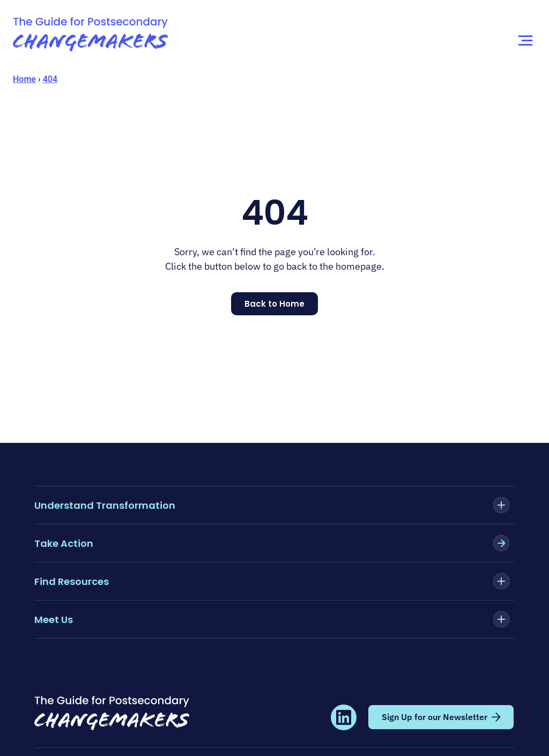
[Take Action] (501, 543)
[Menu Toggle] (525, 41)
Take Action (64, 543)
